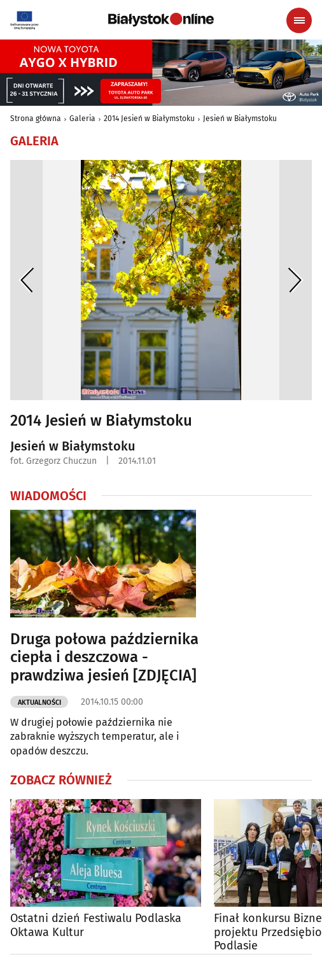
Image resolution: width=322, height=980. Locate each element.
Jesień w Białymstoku (240, 119)
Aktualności (39, 703)
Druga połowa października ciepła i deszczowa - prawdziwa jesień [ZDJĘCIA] (104, 658)
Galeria (82, 119)
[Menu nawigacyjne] (299, 20)
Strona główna (36, 119)
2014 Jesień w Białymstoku (149, 119)
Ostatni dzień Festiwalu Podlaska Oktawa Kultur (96, 926)
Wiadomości (48, 496)
